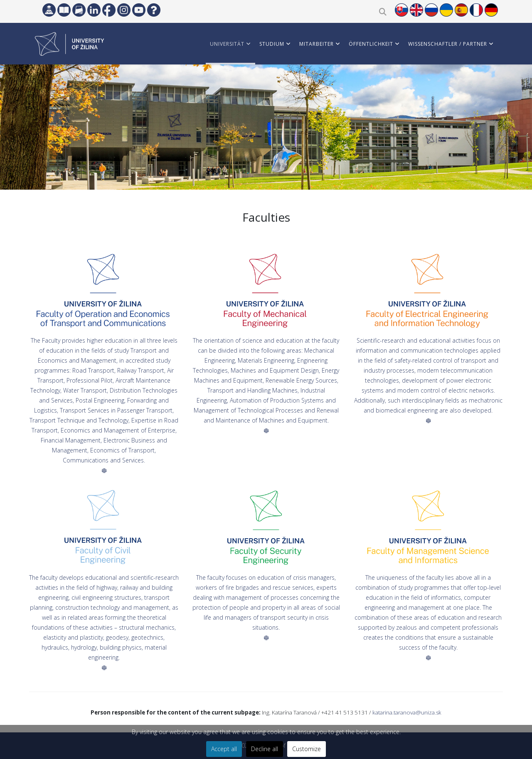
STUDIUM (272, 44)
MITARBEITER (316, 44)
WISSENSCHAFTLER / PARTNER (448, 44)
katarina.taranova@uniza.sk (407, 712)
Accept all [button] (224, 749)
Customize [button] (307, 749)
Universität (227, 44)
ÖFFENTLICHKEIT (371, 44)
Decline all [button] (265, 749)
